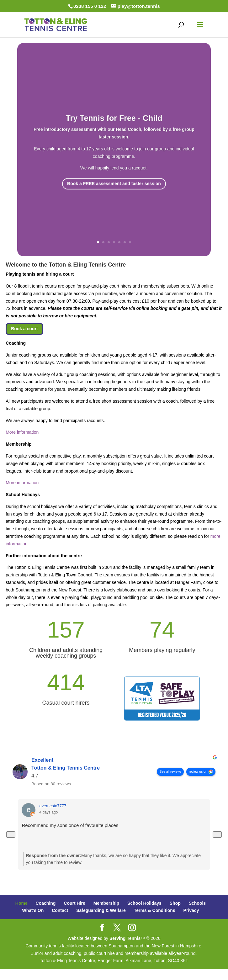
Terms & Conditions (155, 910)
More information (22, 432)
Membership (106, 903)
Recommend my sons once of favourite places (70, 825)
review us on (198, 772)
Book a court (24, 329)
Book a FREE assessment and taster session (114, 193)
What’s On (33, 910)
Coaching (46, 903)
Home (21, 903)
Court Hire (74, 903)
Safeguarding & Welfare (101, 910)
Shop (175, 903)
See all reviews (171, 772)
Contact (60, 910)
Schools (197, 903)
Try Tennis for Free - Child (114, 128)
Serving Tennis (125, 938)
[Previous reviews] (11, 834)
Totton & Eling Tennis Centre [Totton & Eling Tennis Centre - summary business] (66, 768)
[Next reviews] (217, 834)
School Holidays (144, 903)
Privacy (191, 910)
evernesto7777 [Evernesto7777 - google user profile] (53, 806)
